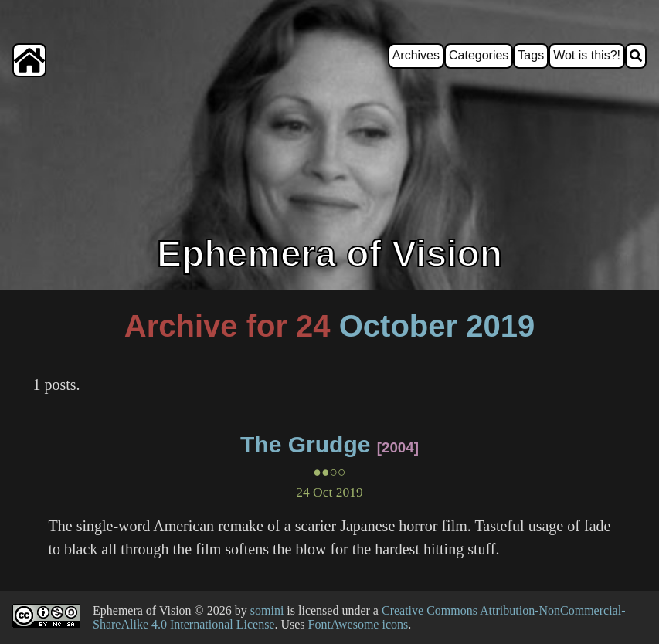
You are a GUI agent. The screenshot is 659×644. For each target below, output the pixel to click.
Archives (416, 55)
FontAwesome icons (358, 624)
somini (267, 610)
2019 (500, 326)
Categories (479, 55)
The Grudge (305, 444)
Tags (531, 55)
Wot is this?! (587, 55)
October (398, 326)
